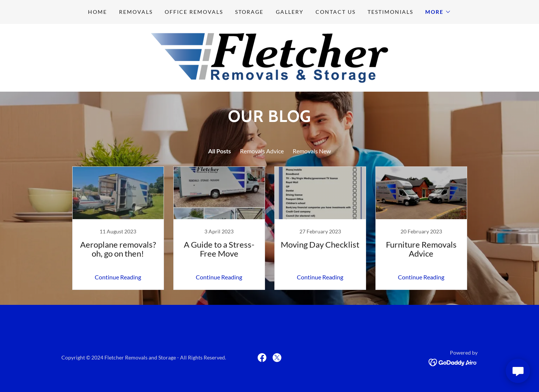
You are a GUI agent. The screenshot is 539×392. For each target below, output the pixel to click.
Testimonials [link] (390, 12)
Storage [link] (249, 12)
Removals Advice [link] (262, 151)
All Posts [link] (220, 151)
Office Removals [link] (194, 12)
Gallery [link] (290, 12)
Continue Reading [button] (118, 277)
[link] (269, 57)
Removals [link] (136, 12)
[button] (438, 12)
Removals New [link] (312, 151)
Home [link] (98, 12)
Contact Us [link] (336, 12)
